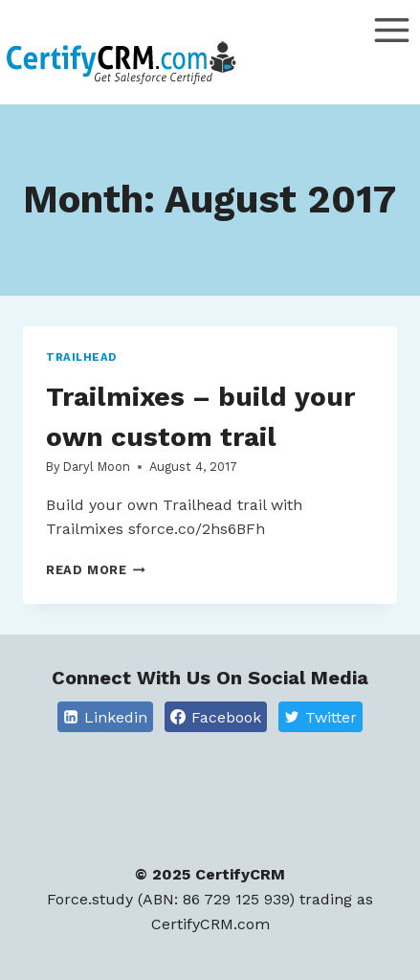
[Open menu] (391, 57)
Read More (96, 570)
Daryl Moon (97, 467)
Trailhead (81, 357)
